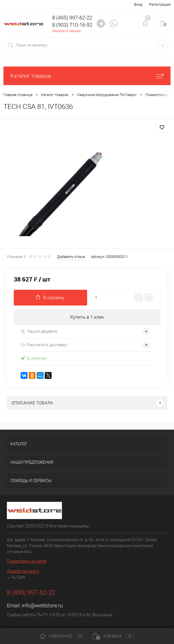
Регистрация (160, 4)
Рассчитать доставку (44, 345)
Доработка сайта (23, 571)
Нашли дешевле (39, 331)
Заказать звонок (67, 31)
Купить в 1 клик (87, 317)
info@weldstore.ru (42, 605)
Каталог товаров (87, 76)
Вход (138, 4)
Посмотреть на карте (27, 561)
